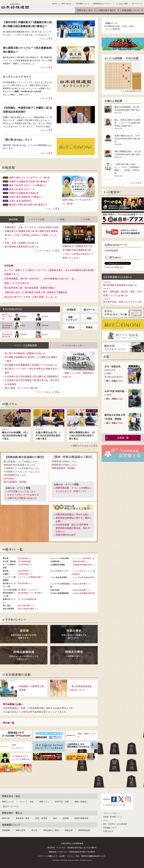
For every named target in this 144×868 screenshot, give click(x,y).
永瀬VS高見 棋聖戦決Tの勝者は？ (26, 197)
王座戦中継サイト (25, 574)
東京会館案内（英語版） (16, 482)
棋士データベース (11, 806)
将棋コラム (44, 802)
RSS (56, 4)
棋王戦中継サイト (25, 583)
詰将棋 (66, 818)
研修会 (89, 327)
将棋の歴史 (21, 830)
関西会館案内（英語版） (64, 468)
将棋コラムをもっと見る (85, 446)
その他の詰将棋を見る (132, 91)
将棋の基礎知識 (81, 818)
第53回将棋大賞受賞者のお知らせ (22, 247)
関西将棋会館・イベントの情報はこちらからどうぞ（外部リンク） (74, 490)
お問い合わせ (66, 4)
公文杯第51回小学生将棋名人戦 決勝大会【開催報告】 (32, 376)
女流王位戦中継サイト (82, 590)
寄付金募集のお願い (13, 704)
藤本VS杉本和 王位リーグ (22, 189)
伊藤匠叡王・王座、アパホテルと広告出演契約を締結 (32, 227)
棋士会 (34, 830)
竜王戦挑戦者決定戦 (112, 26)
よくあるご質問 (122, 4)
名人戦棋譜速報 (24, 561)
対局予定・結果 (62, 802)
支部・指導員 (41, 818)
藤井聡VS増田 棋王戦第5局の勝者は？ (28, 205)
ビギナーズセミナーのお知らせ (23, 495)
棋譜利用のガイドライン (102, 4)
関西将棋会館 (84, 830)
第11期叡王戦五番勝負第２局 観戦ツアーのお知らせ (31, 365)
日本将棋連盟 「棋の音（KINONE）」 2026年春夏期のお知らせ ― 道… (40, 279)
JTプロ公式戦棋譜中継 (27, 599)
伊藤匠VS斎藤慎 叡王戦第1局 (24, 193)
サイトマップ (137, 4)
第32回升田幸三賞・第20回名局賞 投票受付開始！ (30, 288)
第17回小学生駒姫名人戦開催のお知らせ (25, 353)
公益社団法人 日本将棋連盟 (15, 6)
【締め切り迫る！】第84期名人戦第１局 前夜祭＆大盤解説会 (36, 292)
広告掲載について (82, 4)
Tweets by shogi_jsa (114, 267)
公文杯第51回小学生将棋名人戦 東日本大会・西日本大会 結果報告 (32, 382)
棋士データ (89, 310)
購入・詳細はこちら (115, 381)
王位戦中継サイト (25, 565)
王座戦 (131, 26)
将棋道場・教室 (23, 818)
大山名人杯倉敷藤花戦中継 (83, 593)
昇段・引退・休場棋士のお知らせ (22, 243)
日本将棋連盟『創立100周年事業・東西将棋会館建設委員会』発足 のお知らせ (73, 528)
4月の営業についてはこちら (21, 491)
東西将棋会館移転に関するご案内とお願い (74, 520)
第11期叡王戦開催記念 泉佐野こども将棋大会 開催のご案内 (31, 359)
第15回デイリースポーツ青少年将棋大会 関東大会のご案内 (32, 371)
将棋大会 (6, 818)
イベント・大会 (27, 802)
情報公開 (69, 830)
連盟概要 (6, 830)
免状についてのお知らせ (17, 283)
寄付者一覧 (8, 723)
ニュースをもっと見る (48, 251)
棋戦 (89, 318)
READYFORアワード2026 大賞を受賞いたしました (31, 297)
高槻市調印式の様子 (66, 535)
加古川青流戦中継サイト (28, 609)
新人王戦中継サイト (26, 606)
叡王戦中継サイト (25, 571)
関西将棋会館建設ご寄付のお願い (73, 514)
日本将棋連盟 (111, 251)
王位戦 (124, 26)
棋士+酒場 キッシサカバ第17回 (21, 388)
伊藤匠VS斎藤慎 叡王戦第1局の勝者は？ (29, 182)
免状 (55, 818)
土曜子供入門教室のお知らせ (22, 498)
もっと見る (54, 209)
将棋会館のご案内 (51, 830)
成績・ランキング (71, 318)
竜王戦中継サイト (25, 558)
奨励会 (71, 327)
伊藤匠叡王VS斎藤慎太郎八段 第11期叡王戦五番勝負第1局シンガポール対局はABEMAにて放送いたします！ (79, 246)
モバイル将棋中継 (113, 29)
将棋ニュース (8, 802)
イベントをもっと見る (48, 392)
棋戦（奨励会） (81, 802)
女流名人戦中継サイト (82, 584)
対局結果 (71, 310)
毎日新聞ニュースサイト (28, 590)
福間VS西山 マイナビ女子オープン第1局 (29, 178)
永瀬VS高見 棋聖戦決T (20, 201)
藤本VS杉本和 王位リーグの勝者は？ (28, 185)
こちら (34, 461)
